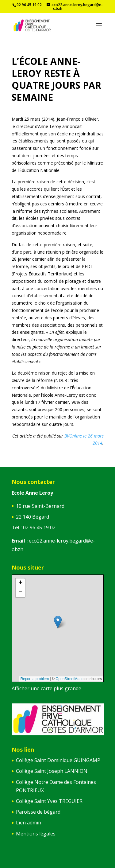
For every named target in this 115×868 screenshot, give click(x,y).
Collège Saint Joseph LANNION (52, 771)
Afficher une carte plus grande (46, 688)
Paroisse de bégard (38, 812)
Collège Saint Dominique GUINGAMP (58, 760)
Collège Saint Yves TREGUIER (49, 801)
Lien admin (29, 823)
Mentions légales (36, 834)
